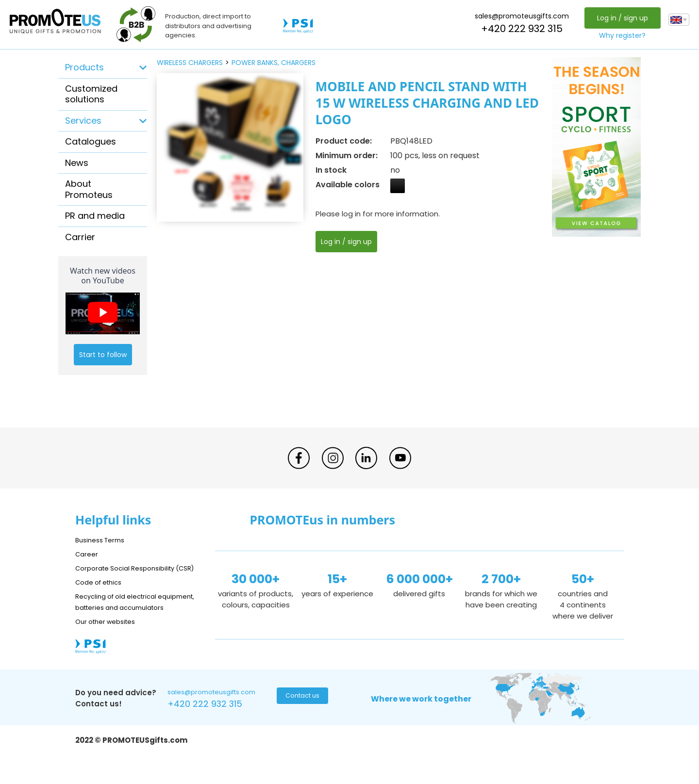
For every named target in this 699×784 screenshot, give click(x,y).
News (77, 163)
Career (88, 554)
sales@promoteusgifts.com (519, 16)
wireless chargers (190, 63)
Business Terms (103, 540)
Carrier (80, 237)
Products (84, 67)
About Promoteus (89, 189)
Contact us (301, 720)
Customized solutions (91, 94)
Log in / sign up (620, 18)
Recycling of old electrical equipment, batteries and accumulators (122, 618)
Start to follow (103, 355)
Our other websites (110, 644)
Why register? (620, 35)
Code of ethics (102, 593)
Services (83, 121)
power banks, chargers (274, 63)
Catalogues (91, 141)
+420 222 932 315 (519, 29)
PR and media (95, 216)
